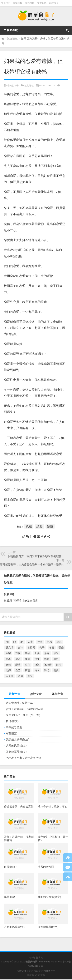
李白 (56, 659)
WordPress (56, 962)
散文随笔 (12, 39)
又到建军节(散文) (16, 752)
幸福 (27, 653)
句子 (42, 648)
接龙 (37, 659)
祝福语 (48, 665)
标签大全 (54, 3)
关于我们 (6, 3)
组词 (59, 665)
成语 (18, 659)
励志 (59, 642)
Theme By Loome (36, 975)
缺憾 (50, 526)
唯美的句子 (13, 86)
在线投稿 (30, 3)
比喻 (8, 665)
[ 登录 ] (17, 601)
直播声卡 (50, 971)
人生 (30, 642)
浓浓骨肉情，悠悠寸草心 (21, 703)
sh (15, 642)
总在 (29, 526)
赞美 (56, 670)
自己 (18, 670)
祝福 (37, 665)
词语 (27, 670)
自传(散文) (12, 721)
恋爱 (40, 526)
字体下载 (33, 971)
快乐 (56, 653)
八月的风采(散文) (16, 746)
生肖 (27, 665)
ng (7, 642)
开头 (37, 653)
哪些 (61, 648)
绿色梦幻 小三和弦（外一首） (24, 715)
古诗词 (31, 648)
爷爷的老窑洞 (14, 727)
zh (22, 642)
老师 (8, 670)
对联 (18, 653)
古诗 (20, 648)
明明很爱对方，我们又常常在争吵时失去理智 (35, 556)
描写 (47, 659)
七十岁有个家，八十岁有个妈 (23, 758)
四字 (8, 653)
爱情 (18, 665)
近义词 (10, 676)
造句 (20, 676)
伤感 (49, 642)
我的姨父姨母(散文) (18, 739)
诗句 (37, 670)
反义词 (10, 648)
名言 (52, 648)
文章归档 (42, 3)
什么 (40, 642)
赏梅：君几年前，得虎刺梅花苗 (25, 709)
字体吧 (42, 971)
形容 (47, 653)
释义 (30, 676)
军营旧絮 (11, 733)
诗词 (47, 670)
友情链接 (18, 3)
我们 (27, 659)
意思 (8, 659)
